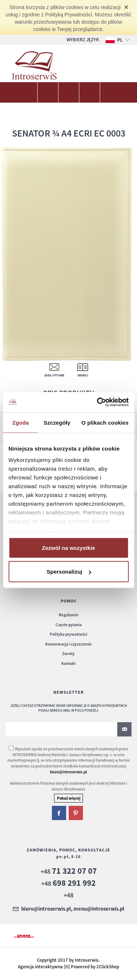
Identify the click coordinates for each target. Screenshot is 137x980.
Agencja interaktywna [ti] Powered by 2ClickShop (68, 967)
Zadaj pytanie (54, 375)
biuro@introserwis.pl (68, 772)
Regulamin (68, 615)
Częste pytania (69, 625)
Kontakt (68, 663)
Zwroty (68, 654)
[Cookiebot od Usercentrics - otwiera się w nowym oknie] (98, 402)
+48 (69, 871)
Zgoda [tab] (20, 422)
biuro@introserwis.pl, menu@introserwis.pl (73, 909)
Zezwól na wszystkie (69, 548)
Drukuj (83, 375)
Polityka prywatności (68, 634)
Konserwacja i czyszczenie (68, 644)
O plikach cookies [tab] (105, 422)
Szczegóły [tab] (57, 422)
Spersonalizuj (69, 572)
